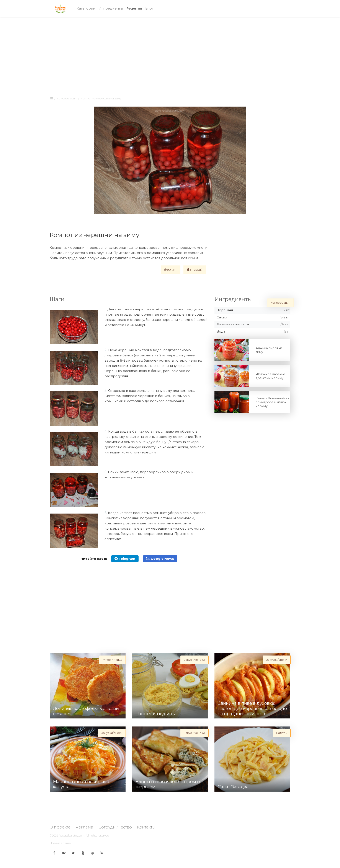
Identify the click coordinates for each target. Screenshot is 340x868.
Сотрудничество (115, 827)
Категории (86, 8)
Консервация (67, 98)
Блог (149, 8)
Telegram (125, 559)
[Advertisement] (170, 53)
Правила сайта (60, 843)
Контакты (146, 827)
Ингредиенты (111, 8)
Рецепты (135, 8)
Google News (160, 559)
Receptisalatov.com (72, 835)
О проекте (60, 827)
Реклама (84, 827)
